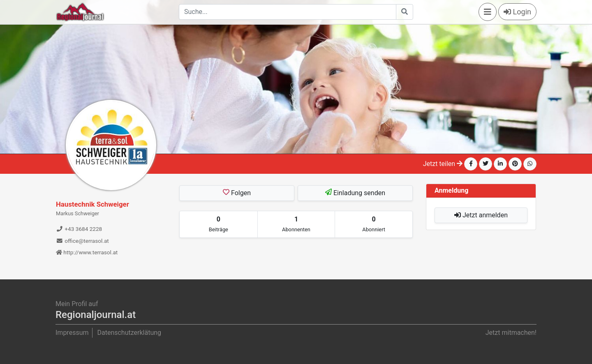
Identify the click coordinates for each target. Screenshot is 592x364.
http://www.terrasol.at (87, 252)
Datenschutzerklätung (129, 333)
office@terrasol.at (82, 241)
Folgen (237, 193)
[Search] (288, 12)
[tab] (219, 224)
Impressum (72, 333)
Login (517, 12)
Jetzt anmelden (481, 215)
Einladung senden (355, 193)
